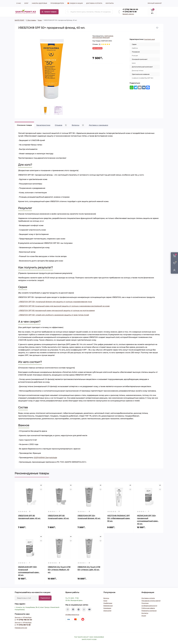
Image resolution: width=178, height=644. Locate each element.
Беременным (108, 606)
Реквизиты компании (149, 611)
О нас (19, 3)
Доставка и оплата (94, 3)
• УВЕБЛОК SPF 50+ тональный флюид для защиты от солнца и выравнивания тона (55, 302)
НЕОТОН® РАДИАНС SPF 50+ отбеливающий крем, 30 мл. (119, 518)
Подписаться (45, 598)
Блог (26, 3)
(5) (100, 44)
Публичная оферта (148, 608)
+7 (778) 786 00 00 (130, 9)
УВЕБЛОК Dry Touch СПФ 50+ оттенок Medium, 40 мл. (59, 570)
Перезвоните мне (21, 628)
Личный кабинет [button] (155, 3)
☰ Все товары (31, 20)
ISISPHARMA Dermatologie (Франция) (103, 37)
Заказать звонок (128, 14)
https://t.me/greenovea (79, 609)
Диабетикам (108, 603)
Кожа (40, 20)
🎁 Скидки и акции (75, 3)
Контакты (110, 3)
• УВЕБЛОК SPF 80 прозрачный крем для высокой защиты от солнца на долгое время (56, 310)
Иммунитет (107, 611)
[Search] (68, 12)
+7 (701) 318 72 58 (129, 12)
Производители (57, 3)
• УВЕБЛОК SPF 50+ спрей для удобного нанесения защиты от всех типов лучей (54, 315)
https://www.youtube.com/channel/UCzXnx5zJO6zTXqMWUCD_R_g (89, 609)
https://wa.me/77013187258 (84, 609)
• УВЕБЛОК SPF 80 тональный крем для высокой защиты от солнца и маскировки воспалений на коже (64, 306)
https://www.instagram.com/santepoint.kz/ (68, 609)
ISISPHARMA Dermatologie (45, 458)
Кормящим (107, 608)
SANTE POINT (19, 20)
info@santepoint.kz (72, 615)
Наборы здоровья (39, 3)
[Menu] (49, 12)
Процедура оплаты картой (151, 601)
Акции (144, 616)
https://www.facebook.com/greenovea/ (73, 609)
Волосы (106, 598)
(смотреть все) (149, 39)
